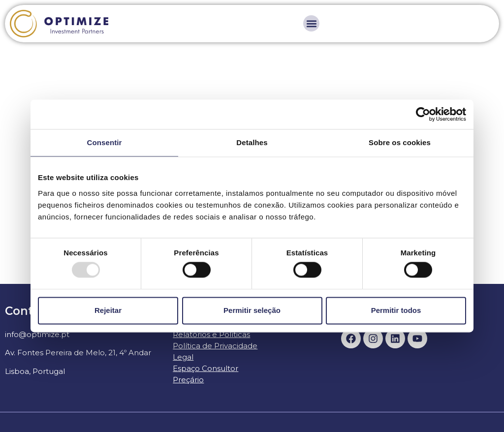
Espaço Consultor (205, 368)
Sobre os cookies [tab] (400, 142)
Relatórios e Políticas (211, 334)
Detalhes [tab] (252, 142)
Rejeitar (108, 310)
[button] (311, 23)
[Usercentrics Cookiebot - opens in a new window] (423, 114)
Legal (183, 357)
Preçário (188, 380)
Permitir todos (396, 310)
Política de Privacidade (215, 346)
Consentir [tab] (105, 142)
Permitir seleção (252, 310)
